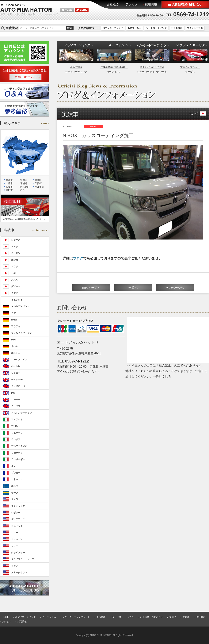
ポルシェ (16, 353)
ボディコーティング (113, 28)
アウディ (16, 326)
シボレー (16, 513)
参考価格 (101, 617)
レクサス (16, 240)
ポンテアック (18, 519)
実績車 (186, 617)
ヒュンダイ (17, 300)
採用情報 (22, 622)
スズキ (15, 293)
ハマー (15, 533)
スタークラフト (19, 573)
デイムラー (17, 380)
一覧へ (133, 288)
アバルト (16, 426)
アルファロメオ (19, 446)
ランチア (16, 439)
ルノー (15, 466)
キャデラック (18, 506)
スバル (15, 280)
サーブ (15, 493)
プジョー (16, 473)
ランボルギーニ (19, 459)
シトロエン (17, 479)
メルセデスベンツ (20, 306)
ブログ (78, 258)
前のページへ (91, 288)
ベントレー (17, 366)
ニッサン (16, 253)
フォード (16, 546)
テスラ (15, 499)
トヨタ (15, 247)
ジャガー (16, 373)
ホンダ (197, 114)
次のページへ (175, 288)
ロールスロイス (19, 360)
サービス (117, 617)
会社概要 (201, 617)
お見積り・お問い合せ (151, 617)
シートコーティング (156, 28)
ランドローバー (19, 386)
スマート (16, 313)
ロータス (16, 406)
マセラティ (17, 453)
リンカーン (17, 539)
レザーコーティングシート (76, 617)
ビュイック (17, 526)
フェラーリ (17, 433)
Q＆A (131, 617)
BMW (14, 320)
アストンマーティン (21, 413)
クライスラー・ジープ (23, 559)
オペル (15, 346)
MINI (14, 340)
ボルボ (15, 486)
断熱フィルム (135, 28)
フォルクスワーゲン (21, 333)
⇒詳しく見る (162, 376)
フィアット (17, 420)
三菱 (13, 273)
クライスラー (18, 553)
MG (13, 393)
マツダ (15, 266)
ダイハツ (16, 286)
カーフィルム (49, 617)
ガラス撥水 (177, 28)
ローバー (16, 400)
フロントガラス (195, 28)
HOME (5, 617)
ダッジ (15, 566)
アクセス (6, 622)
